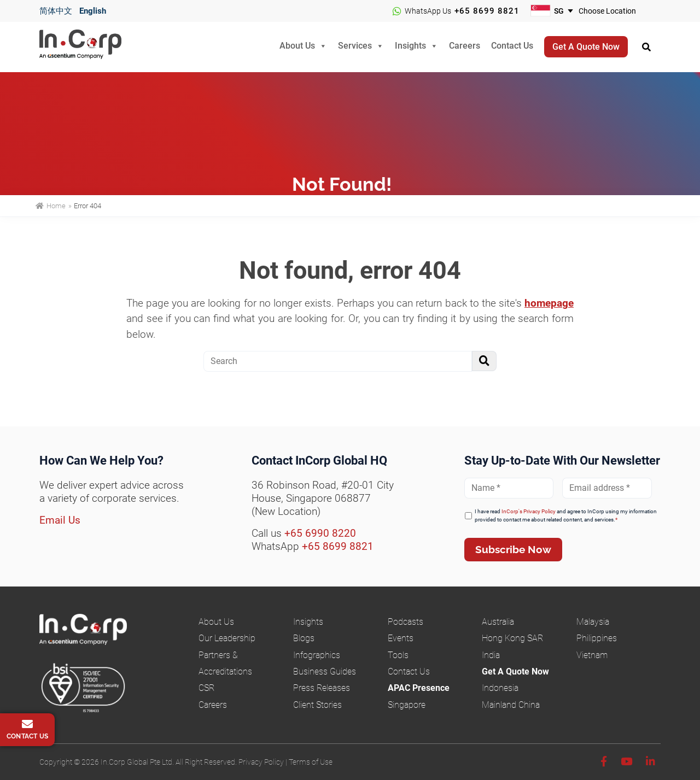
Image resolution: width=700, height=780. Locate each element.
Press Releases (322, 688)
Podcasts (406, 622)
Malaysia (593, 622)
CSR (206, 688)
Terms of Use (311, 762)
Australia (498, 622)
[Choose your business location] (614, 11)
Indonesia (500, 688)
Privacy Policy (261, 762)
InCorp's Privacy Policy (529, 511)
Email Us (60, 520)
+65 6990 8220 (320, 533)
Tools (398, 655)
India (491, 655)
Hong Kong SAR (512, 638)
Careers (465, 46)
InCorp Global (94, 47)
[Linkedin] (651, 762)
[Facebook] (604, 762)
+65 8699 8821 (487, 11)
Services (355, 46)
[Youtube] (626, 762)
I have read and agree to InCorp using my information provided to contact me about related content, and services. (566, 515)
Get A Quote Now (515, 671)
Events (401, 638)
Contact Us (512, 46)
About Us (297, 46)
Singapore (407, 705)
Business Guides (325, 671)
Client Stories (317, 705)
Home (51, 206)
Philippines (597, 638)
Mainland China (511, 705)
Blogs (304, 638)
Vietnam (592, 655)
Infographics (317, 655)
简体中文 (56, 11)
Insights (410, 46)
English (93, 11)
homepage (549, 303)
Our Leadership (227, 638)
